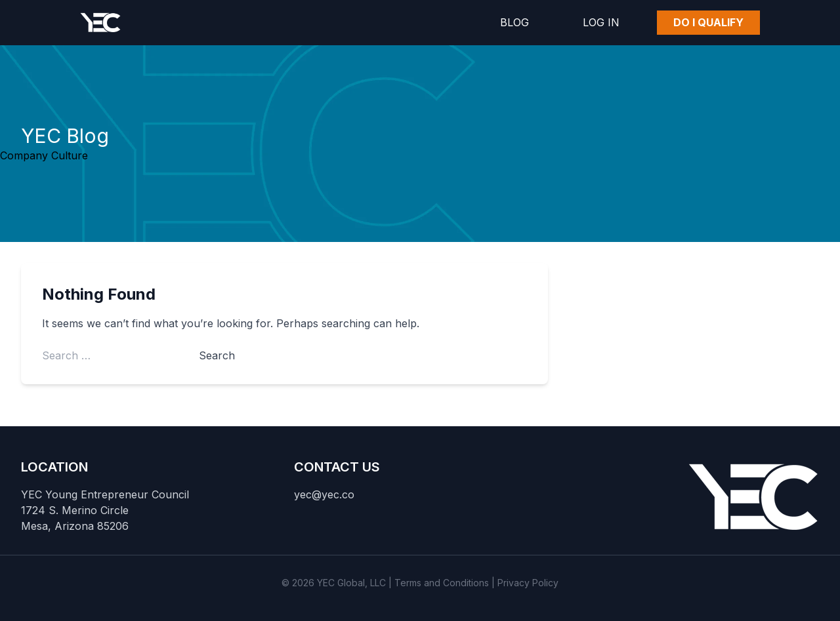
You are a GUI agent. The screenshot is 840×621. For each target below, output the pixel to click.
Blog (514, 22)
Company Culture (44, 155)
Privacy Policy (528, 583)
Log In (601, 22)
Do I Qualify (708, 22)
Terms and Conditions (442, 583)
